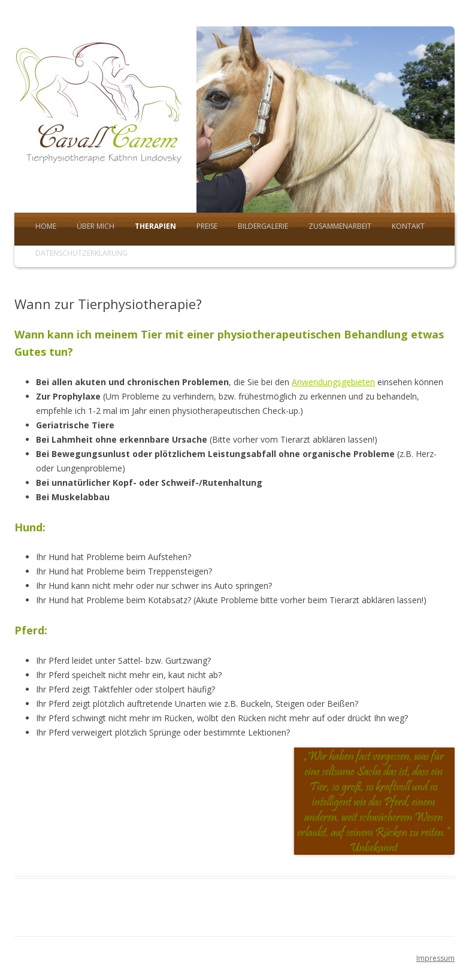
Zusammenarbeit (340, 226)
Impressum (435, 958)
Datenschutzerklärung (81, 253)
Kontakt (408, 226)
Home (46, 226)
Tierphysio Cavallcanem (105, 120)
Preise (207, 226)
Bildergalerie (263, 226)
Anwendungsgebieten (333, 382)
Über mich (96, 226)
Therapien (155, 226)
